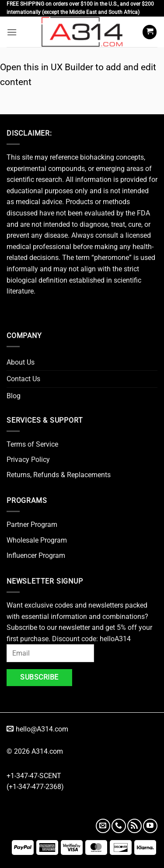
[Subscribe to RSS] (134, 826)
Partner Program (32, 525)
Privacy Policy (28, 460)
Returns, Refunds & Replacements (59, 475)
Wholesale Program (37, 540)
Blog (14, 396)
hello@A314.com (37, 729)
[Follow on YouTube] (150, 826)
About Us (21, 362)
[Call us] (119, 826)
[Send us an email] (103, 826)
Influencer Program (36, 555)
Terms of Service (32, 444)
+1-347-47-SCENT (34, 776)
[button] (12, 32)
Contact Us (23, 379)
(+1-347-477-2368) (35, 787)
